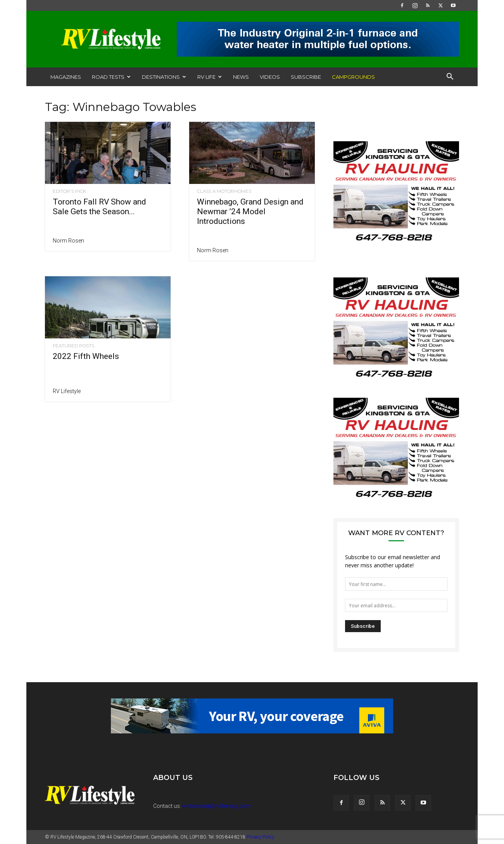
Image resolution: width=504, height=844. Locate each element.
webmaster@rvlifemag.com (216, 806)
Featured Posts (73, 346)
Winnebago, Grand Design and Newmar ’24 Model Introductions (250, 211)
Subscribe (306, 77)
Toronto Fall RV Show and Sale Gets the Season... (99, 207)
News (241, 77)
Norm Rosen (68, 241)
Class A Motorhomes (224, 191)
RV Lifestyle (67, 391)
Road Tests (111, 77)
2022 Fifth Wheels (86, 356)
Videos (270, 77)
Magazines (66, 77)
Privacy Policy (261, 837)
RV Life (210, 77)
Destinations (164, 77)
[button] (450, 77)
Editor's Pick (69, 191)
